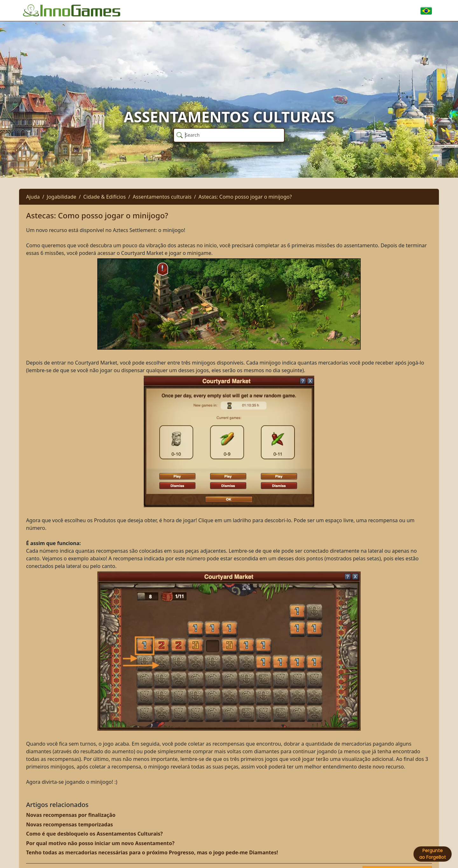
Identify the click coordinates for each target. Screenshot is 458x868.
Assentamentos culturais (162, 197)
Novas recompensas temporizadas (69, 824)
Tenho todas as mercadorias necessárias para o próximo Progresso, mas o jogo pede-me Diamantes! (152, 852)
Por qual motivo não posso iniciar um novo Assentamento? (100, 843)
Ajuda (33, 197)
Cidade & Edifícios (105, 197)
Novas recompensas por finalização (71, 815)
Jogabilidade (62, 197)
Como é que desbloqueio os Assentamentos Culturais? (94, 834)
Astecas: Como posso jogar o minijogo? (245, 197)
